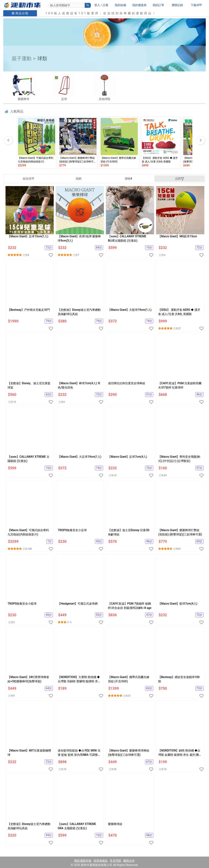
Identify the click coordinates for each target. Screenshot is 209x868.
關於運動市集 (83, 861)
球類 (42, 59)
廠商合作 (129, 861)
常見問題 (116, 861)
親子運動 (22, 59)
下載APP (196, 5)
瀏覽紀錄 (177, 5)
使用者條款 (101, 861)
